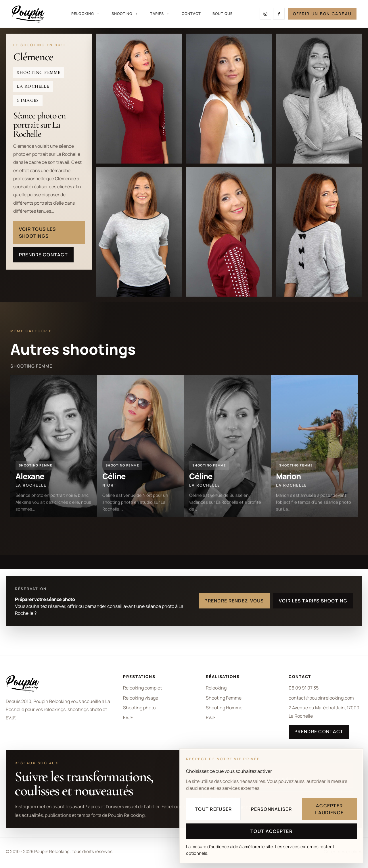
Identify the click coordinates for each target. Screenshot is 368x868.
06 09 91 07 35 (304, 688)
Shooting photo (139, 708)
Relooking (216, 688)
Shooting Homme (224, 708)
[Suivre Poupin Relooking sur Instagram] (265, 14)
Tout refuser (213, 809)
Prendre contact (43, 255)
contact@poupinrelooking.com (321, 698)
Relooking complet (142, 688)
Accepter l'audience (329, 809)
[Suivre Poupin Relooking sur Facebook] (279, 14)
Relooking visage (141, 698)
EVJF (128, 717)
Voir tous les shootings (38, 233)
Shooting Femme (224, 698)
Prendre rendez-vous (234, 601)
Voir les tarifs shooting (313, 601)
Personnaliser (271, 809)
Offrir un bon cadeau (322, 14)
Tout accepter (271, 831)
